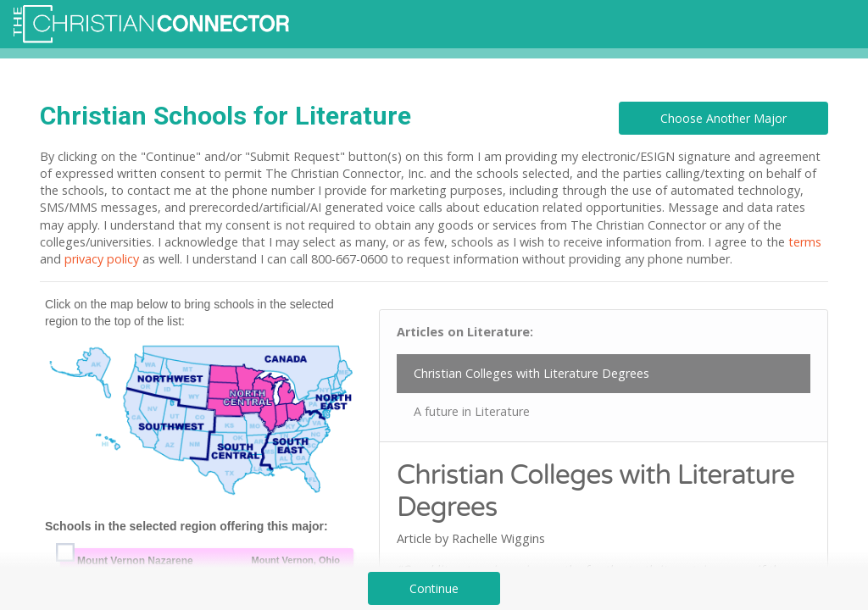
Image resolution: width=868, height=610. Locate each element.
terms (805, 242)
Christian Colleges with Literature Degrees (531, 373)
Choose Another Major (723, 118)
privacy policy (102, 259)
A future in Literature (472, 411)
